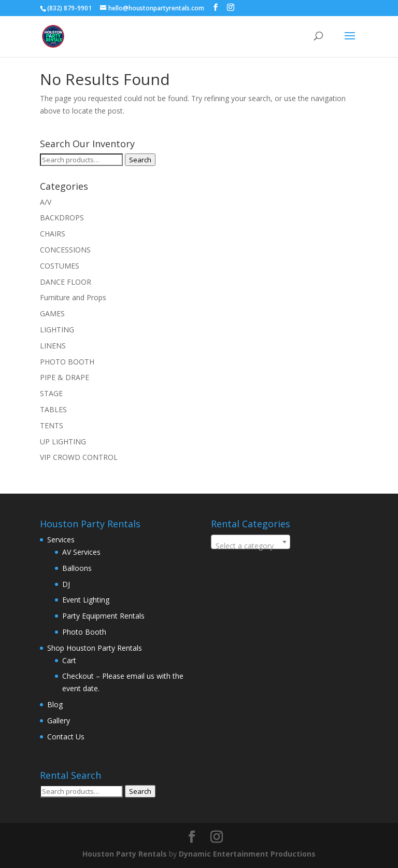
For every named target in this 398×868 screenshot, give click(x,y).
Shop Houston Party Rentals (95, 648)
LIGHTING (57, 330)
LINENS (53, 346)
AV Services (81, 552)
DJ (66, 584)
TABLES (53, 409)
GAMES (52, 313)
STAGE (51, 393)
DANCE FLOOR (66, 282)
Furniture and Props (73, 297)
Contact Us (66, 737)
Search (140, 160)
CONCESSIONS (65, 250)
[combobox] (251, 542)
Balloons (77, 568)
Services (61, 540)
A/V (46, 202)
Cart (69, 660)
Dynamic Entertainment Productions (247, 854)
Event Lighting (86, 600)
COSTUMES (60, 266)
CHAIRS (53, 234)
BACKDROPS (62, 218)
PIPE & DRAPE (65, 377)
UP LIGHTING (63, 442)
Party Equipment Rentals (103, 616)
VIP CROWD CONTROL (79, 457)
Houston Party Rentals (125, 854)
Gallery (59, 720)
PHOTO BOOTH (67, 362)
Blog (55, 704)
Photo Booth (84, 632)
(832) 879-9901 (69, 8)
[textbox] (251, 546)
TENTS (52, 425)
